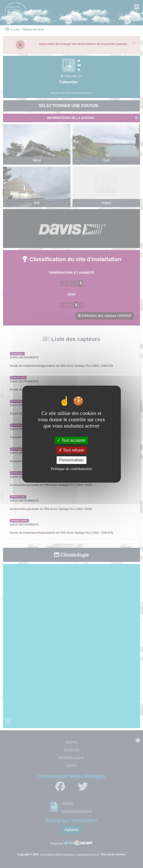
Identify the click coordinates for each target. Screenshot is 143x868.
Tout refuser (71, 450)
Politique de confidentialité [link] (71, 469)
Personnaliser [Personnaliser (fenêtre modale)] (71, 460)
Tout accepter (71, 440)
